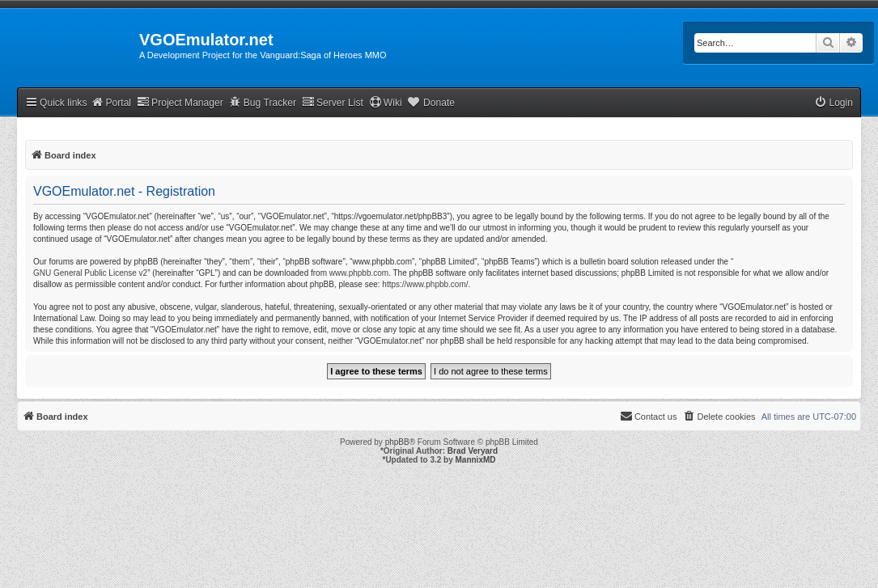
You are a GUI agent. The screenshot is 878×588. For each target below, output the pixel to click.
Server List (333, 102)
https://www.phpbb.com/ (425, 284)
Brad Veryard (473, 451)
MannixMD (476, 460)
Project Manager (180, 102)
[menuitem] (833, 103)
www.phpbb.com (359, 273)
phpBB (397, 442)
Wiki (386, 102)
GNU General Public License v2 (90, 273)
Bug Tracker (263, 102)
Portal (111, 102)
